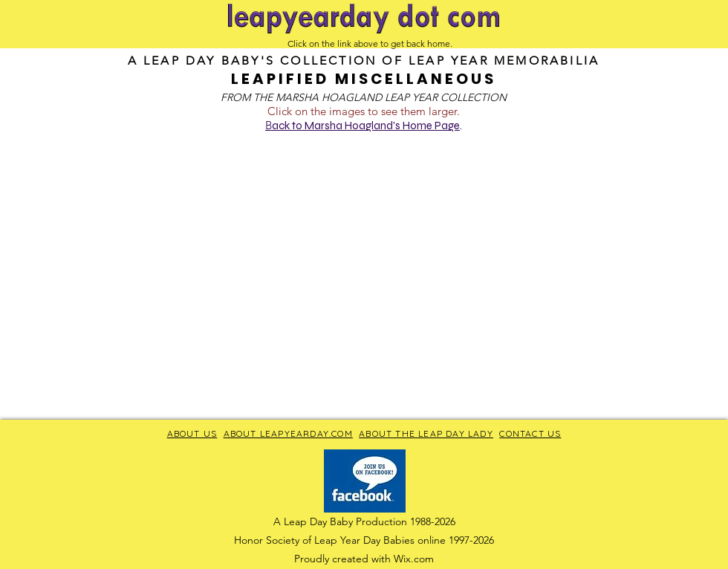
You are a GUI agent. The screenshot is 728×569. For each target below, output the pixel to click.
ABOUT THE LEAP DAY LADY (426, 433)
